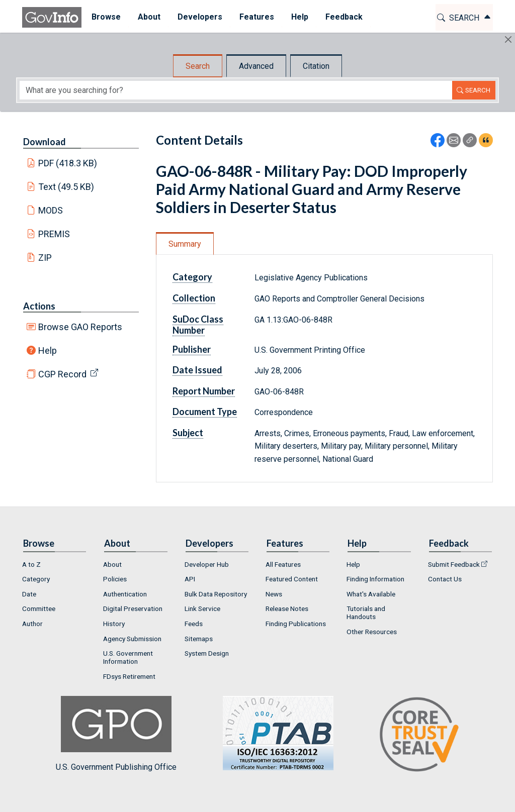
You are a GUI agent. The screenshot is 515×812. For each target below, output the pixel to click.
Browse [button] (105, 17)
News (274, 594)
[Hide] (508, 39)
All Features (283, 564)
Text (66, 187)
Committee (39, 608)
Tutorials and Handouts (366, 613)
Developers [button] (198, 17)
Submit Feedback (454, 564)
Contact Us (445, 579)
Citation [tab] (316, 66)
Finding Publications (296, 624)
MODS (51, 210)
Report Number (204, 391)
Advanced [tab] (256, 66)
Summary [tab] (185, 244)
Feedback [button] (342, 17)
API (190, 579)
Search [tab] (198, 66)
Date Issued (197, 370)
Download (45, 142)
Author (32, 624)
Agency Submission (132, 639)
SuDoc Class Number (198, 325)
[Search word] (236, 90)
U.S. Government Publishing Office (273, 734)
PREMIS (54, 234)
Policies (115, 579)
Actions (39, 306)
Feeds (194, 624)
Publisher (192, 349)
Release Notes (287, 608)
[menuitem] (105, 17)
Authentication (125, 594)
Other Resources (372, 632)
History (114, 624)
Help (48, 350)
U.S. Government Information (128, 657)
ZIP (45, 258)
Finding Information (375, 579)
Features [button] (255, 17)
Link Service (202, 608)
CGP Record (62, 374)
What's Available (371, 594)
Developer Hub (207, 564)
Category (192, 277)
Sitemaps (199, 639)
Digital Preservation (133, 608)
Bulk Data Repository (216, 594)
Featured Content (292, 579)
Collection (194, 298)
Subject (188, 433)
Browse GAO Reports (80, 327)
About (112, 564)
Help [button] (298, 17)
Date (29, 594)
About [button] (148, 17)
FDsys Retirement (129, 676)
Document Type (205, 412)
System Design (207, 653)
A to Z (31, 564)
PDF (68, 163)
